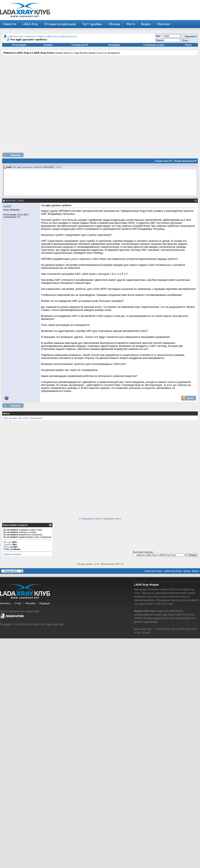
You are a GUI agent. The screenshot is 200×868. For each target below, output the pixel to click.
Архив (187, 571)
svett (7, 206)
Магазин (163, 24)
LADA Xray (30, 24)
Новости (10, 24)
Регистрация (19, 45)
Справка (48, 45)
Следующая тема (110, 519)
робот (25, 418)
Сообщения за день (154, 45)
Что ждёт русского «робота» (27, 167)
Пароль (160, 40)
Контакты (5, 603)
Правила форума (12, 554)
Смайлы (8, 544)
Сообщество (80, 45)
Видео (146, 24)
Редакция (45, 603)
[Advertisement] (99, 105)
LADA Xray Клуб (15, 36)
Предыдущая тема (90, 519)
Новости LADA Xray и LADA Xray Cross (57, 36)
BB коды (8, 542)
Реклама (30, 603)
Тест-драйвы (92, 24)
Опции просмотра (184, 161)
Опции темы (162, 161)
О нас (18, 603)
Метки (6, 413)
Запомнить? (189, 36)
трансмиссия (36, 418)
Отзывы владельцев (60, 24)
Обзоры (114, 24)
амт (20, 418)
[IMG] (6, 547)
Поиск (188, 45)
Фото (131, 24)
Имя (158, 36)
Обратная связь (153, 571)
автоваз (13, 418)
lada (5, 418)
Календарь (114, 45)
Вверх (195, 571)
